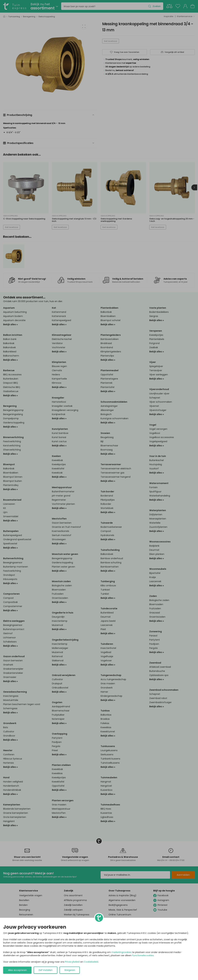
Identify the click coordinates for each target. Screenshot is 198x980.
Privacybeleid (72, 962)
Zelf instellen (46, 970)
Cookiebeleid (91, 962)
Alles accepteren (17, 970)
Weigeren (70, 970)
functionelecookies (143, 955)
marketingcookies (121, 952)
